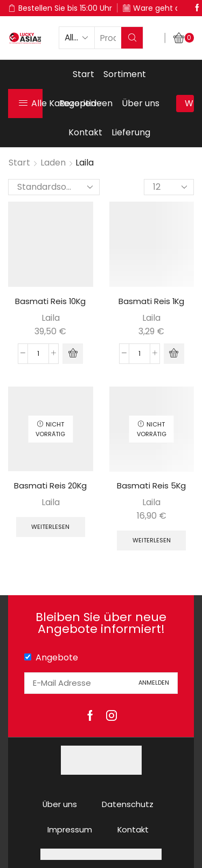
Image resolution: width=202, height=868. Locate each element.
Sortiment (125, 74)
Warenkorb (189, 103)
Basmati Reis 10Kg (50, 301)
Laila (51, 318)
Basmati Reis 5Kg (151, 485)
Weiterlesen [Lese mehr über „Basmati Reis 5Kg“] (152, 540)
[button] (73, 354)
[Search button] (132, 38)
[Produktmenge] (38, 354)
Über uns (141, 103)
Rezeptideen (86, 103)
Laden (53, 163)
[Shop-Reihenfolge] (54, 187)
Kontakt (85, 132)
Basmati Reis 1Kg (151, 301)
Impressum (70, 829)
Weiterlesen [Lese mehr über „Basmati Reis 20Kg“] (50, 527)
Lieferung (131, 132)
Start (83, 74)
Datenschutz (128, 804)
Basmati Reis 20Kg (50, 485)
